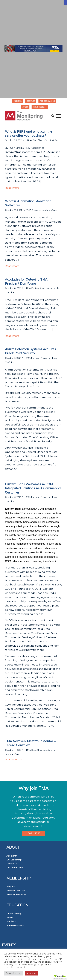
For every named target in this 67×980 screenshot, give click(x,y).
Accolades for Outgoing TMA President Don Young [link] (26, 281)
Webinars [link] (11, 921)
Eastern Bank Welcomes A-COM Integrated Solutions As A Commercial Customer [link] (33, 488)
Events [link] (10, 918)
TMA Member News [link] (36, 358)
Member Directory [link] (16, 890)
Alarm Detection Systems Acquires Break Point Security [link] (30, 351)
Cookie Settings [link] (13, 973)
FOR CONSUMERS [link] (47, 101)
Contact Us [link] (12, 864)
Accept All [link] (31, 973)
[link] (65, 2)
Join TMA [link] (18, 101)
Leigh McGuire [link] (50, 140)
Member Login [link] (40, 107)
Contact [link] (31, 101)
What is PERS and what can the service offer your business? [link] (29, 133)
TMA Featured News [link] (37, 288)
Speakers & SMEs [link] (15, 925)
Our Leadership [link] (14, 860)
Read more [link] (14, 188)
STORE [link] (25, 107)
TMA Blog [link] (32, 140)
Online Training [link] (14, 914)
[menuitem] (18, 101)
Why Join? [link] (11, 887)
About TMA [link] (12, 856)
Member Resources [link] (16, 894)
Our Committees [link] (15, 868)
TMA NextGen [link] (44, 750)
